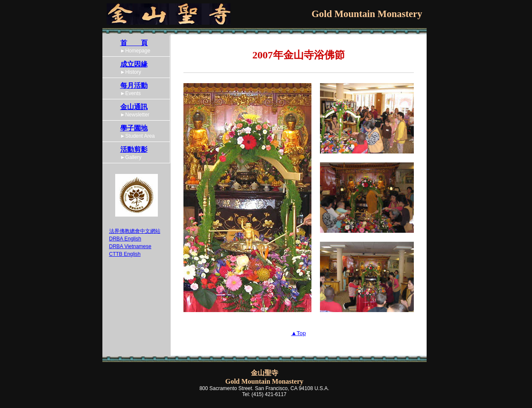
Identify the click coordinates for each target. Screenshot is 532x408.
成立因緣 (134, 64)
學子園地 (134, 128)
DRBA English (125, 239)
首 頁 (134, 43)
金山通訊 (134, 107)
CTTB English (125, 254)
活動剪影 (134, 149)
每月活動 (134, 85)
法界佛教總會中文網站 (135, 231)
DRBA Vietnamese (130, 246)
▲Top (298, 333)
